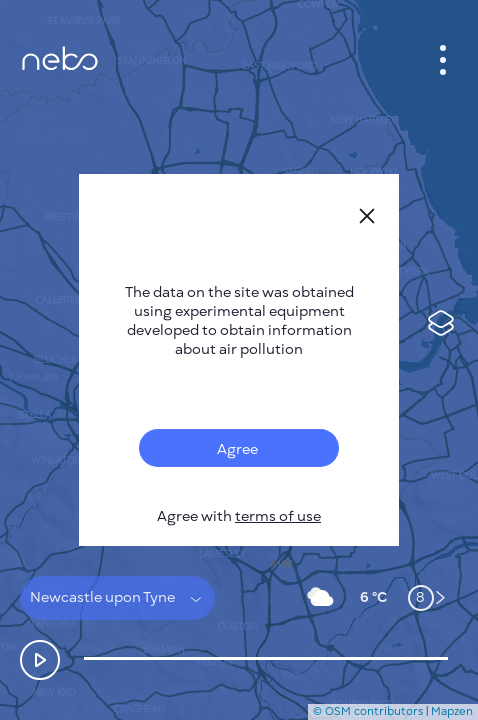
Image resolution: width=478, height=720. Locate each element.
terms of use (278, 516)
